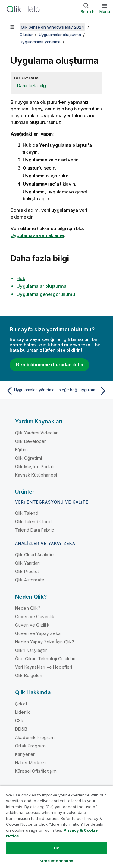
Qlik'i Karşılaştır (31, 650)
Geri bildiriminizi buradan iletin (49, 365)
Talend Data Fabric (35, 530)
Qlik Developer (30, 441)
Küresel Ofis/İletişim (36, 771)
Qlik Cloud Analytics (35, 555)
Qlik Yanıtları (27, 563)
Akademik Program (35, 737)
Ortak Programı (31, 746)
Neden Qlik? (28, 608)
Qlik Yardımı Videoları (37, 433)
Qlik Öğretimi (28, 458)
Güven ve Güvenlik (35, 616)
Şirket (21, 704)
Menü (105, 11)
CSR (19, 721)
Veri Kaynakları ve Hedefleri (44, 667)
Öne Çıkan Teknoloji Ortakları (45, 659)
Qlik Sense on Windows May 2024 (52, 27)
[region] (56, 827)
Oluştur (26, 35)
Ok (56, 848)
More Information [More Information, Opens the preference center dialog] (56, 861)
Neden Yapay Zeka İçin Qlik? (45, 642)
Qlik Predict (27, 571)
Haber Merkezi (30, 763)
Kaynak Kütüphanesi (36, 475)
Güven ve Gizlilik (32, 625)
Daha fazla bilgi (32, 86)
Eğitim (21, 450)
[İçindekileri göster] (12, 27)
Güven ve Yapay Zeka (38, 633)
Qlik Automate (30, 580)
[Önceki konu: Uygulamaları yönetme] (30, 391)
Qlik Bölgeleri (29, 675)
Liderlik (22, 712)
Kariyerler (25, 754)
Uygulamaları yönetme (40, 42)
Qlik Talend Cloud (33, 521)
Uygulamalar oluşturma (60, 35)
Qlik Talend (27, 513)
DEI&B (21, 729)
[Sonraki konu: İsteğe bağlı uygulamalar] (83, 391)
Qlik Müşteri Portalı (34, 466)
